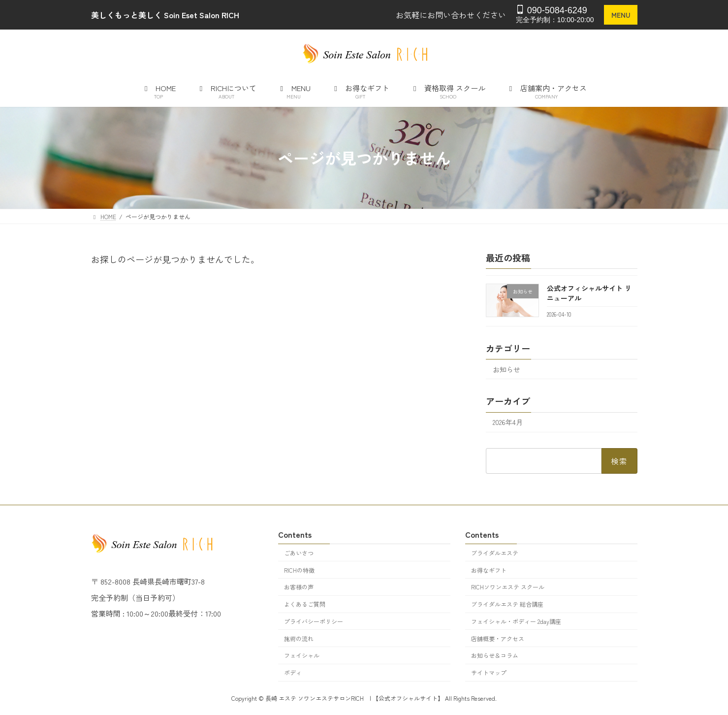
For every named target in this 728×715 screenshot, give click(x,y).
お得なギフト (489, 570)
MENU (621, 15)
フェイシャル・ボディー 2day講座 (516, 621)
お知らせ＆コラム (495, 656)
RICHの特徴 (299, 570)
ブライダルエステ (495, 553)
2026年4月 (508, 422)
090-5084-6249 (552, 10)
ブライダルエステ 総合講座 (507, 604)
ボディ (293, 673)
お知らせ (506, 369)
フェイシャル (302, 656)
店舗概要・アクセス (498, 638)
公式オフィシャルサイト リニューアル (589, 293)
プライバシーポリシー (314, 621)
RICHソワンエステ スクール (508, 587)
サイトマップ (489, 673)
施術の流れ (299, 638)
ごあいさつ (299, 553)
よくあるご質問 (305, 604)
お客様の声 (299, 587)
